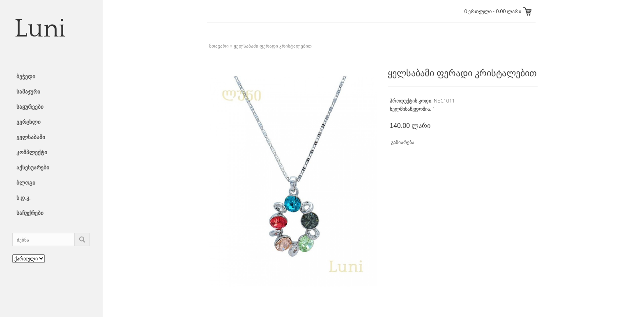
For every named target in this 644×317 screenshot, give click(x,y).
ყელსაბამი (31, 137)
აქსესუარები (33, 167)
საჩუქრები (30, 213)
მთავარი (219, 46)
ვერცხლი (29, 122)
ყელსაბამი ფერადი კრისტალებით (273, 46)
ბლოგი (26, 182)
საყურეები (30, 107)
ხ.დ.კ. (23, 198)
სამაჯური (28, 91)
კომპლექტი (32, 152)
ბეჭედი (26, 76)
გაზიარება (403, 142)
